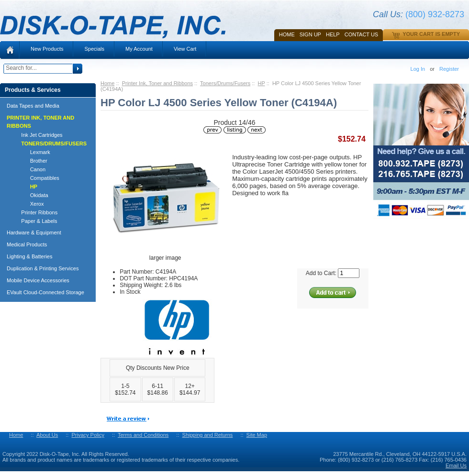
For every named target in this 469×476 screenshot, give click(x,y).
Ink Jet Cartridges (38, 135)
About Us (47, 435)
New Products (47, 49)
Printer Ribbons (35, 212)
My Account (139, 49)
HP (262, 83)
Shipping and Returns (208, 435)
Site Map (257, 435)
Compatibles (36, 178)
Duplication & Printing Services (43, 268)
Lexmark (31, 152)
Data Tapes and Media (33, 106)
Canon (29, 169)
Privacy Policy (88, 435)
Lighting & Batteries (29, 256)
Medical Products (27, 244)
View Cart (185, 49)
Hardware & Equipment (34, 232)
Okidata (30, 195)
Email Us (456, 465)
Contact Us (362, 34)
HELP (333, 34)
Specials (94, 49)
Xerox (28, 204)
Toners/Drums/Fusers (225, 83)
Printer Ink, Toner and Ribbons (157, 83)
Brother (30, 161)
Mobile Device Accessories (38, 280)
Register (449, 69)
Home (287, 34)
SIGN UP (310, 34)
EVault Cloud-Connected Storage (45, 292)
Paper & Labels (35, 221)
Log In (418, 69)
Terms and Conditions (143, 435)
